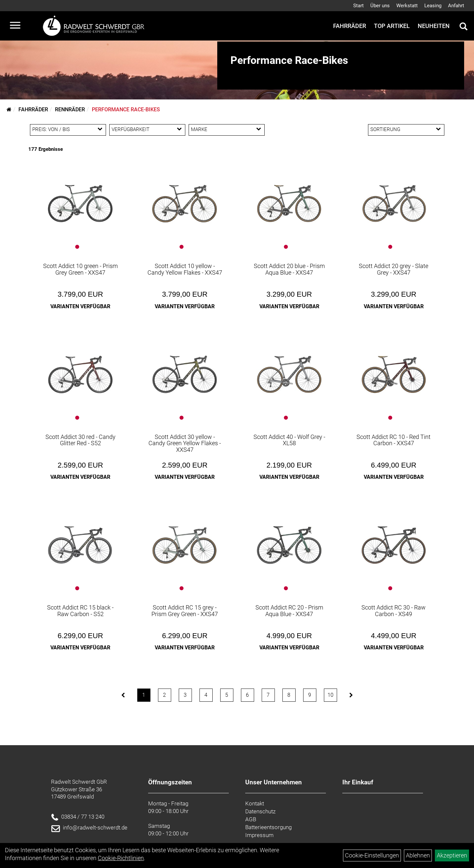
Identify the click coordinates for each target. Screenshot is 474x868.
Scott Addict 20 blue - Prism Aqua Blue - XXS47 (289, 269)
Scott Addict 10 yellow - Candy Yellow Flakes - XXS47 (185, 269)
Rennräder (70, 109)
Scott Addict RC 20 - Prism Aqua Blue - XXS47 (289, 611)
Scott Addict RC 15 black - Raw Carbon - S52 (80, 611)
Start (358, 6)
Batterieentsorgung (268, 827)
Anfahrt (456, 6)
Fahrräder (350, 26)
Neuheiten (434, 26)
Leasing (433, 6)
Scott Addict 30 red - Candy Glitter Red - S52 (80, 440)
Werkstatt (407, 6)
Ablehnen (418, 855)
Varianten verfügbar (80, 306)
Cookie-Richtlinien (121, 858)
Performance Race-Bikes (126, 109)
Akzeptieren (452, 855)
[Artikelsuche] (463, 27)
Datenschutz (260, 811)
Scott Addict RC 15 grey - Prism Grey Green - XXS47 (185, 611)
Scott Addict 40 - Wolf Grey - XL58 (289, 440)
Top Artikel (392, 26)
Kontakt (255, 803)
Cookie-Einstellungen (372, 855)
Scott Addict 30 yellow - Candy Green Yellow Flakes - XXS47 (185, 443)
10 (330, 695)
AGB (251, 819)
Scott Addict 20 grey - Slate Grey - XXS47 (394, 269)
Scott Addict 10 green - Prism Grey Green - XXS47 (80, 269)
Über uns (380, 6)
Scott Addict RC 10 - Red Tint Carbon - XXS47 (394, 440)
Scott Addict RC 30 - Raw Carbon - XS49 (394, 611)
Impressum (259, 835)
